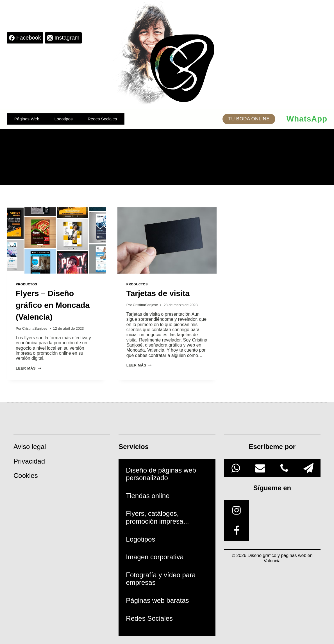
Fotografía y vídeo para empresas (161, 579)
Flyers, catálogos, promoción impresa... (157, 517)
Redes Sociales (102, 119)
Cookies (26, 475)
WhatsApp (307, 119)
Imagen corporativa (155, 557)
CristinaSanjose (35, 328)
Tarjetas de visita (158, 293)
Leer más (28, 368)
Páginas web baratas (157, 600)
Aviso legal (30, 447)
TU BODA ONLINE (249, 119)
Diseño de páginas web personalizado (161, 474)
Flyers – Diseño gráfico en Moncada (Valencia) (53, 305)
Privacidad (29, 461)
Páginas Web (27, 119)
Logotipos (63, 119)
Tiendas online (148, 496)
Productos (26, 284)
